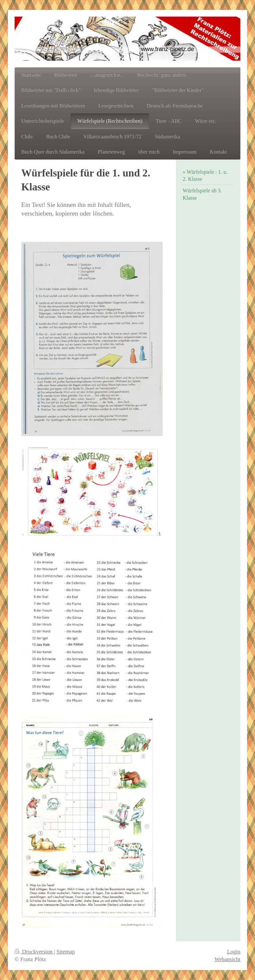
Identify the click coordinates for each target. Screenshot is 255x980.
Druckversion (34, 952)
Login (234, 952)
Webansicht (227, 959)
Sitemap (66, 952)
